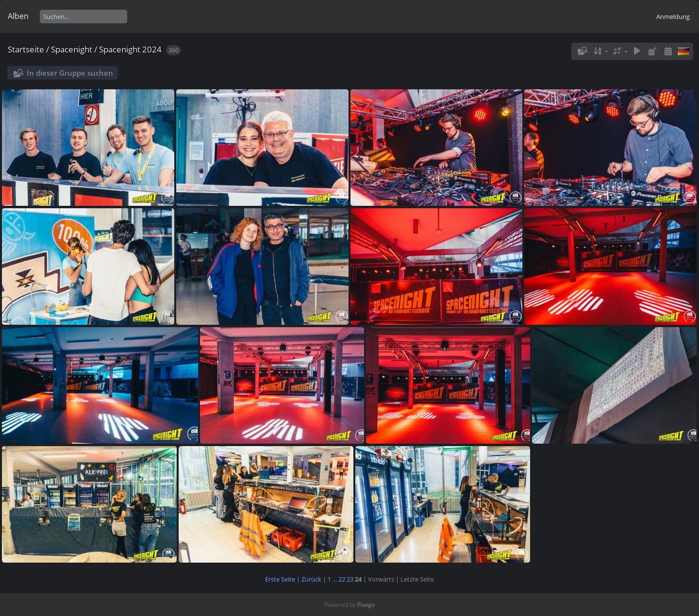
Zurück (311, 579)
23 (350, 579)
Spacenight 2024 (130, 49)
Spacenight (72, 49)
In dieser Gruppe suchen (70, 73)
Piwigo (366, 605)
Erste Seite (280, 579)
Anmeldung (673, 17)
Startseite (26, 49)
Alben (18, 16)
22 (342, 579)
